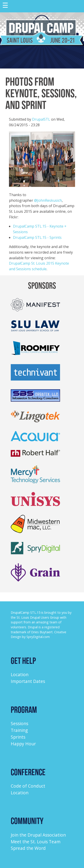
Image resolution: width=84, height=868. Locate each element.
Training (19, 730)
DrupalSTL (41, 119)
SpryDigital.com (38, 637)
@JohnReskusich (48, 200)
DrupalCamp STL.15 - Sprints (37, 237)
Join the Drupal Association (38, 835)
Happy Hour (23, 744)
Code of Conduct (28, 786)
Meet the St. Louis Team (36, 842)
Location (20, 674)
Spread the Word (28, 848)
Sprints (18, 737)
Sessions (19, 723)
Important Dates (28, 681)
